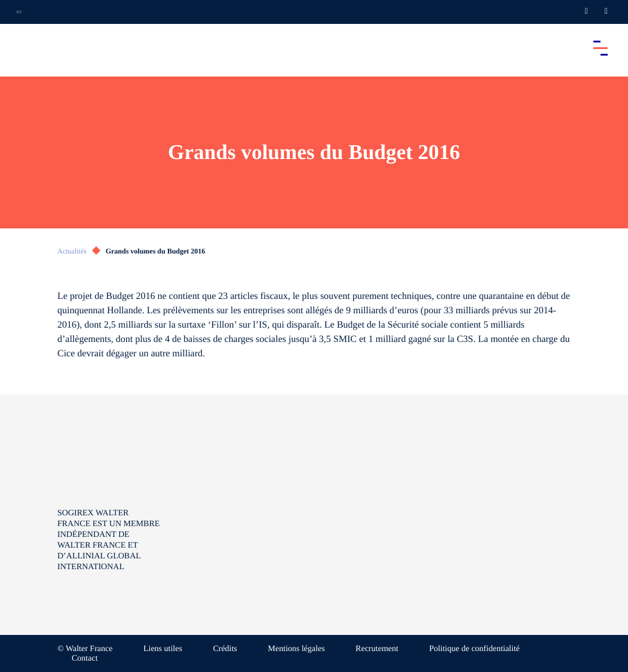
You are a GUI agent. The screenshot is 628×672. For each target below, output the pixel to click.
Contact (85, 659)
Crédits (225, 649)
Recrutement (377, 649)
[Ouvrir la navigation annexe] (19, 12)
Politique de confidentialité (474, 649)
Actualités (72, 251)
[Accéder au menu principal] (601, 48)
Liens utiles (163, 649)
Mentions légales (296, 649)
